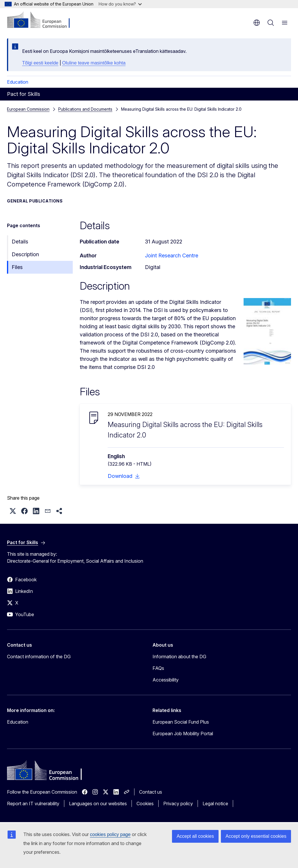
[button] (13, 511)
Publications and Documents (85, 109)
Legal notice (215, 804)
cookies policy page (110, 834)
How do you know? (120, 4)
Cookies (145, 804)
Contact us (151, 792)
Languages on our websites (98, 804)
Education (18, 82)
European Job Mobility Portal (183, 734)
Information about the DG (179, 657)
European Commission (28, 109)
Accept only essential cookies (256, 836)
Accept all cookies (195, 836)
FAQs (158, 668)
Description (25, 254)
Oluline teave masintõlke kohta (94, 63)
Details (20, 242)
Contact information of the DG (39, 657)
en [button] (257, 23)
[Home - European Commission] (42, 20)
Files (17, 267)
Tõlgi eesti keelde (40, 63)
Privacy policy (178, 804)
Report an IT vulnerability (33, 804)
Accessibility (166, 680)
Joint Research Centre (172, 255)
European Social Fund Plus (181, 722)
